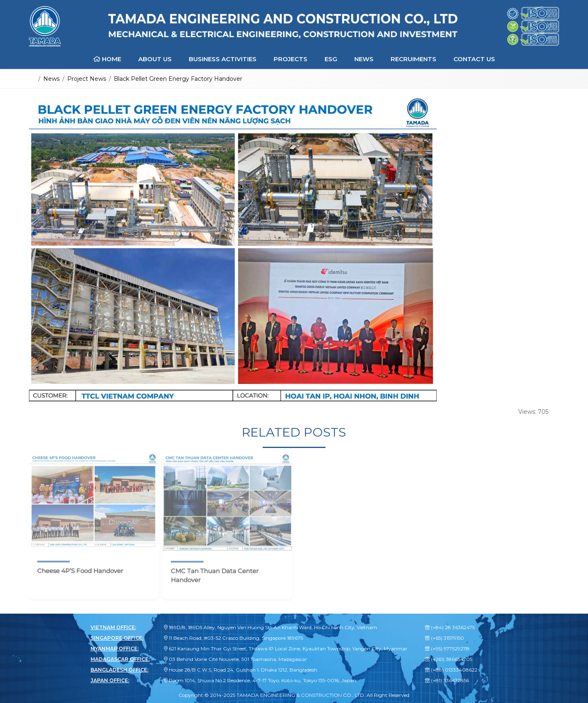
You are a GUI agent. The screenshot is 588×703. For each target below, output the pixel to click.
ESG (331, 59)
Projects (291, 59)
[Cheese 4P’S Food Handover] (94, 507)
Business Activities (223, 59)
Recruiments (413, 59)
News (364, 59)
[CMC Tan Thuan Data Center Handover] (228, 507)
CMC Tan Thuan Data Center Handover (215, 580)
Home (107, 59)
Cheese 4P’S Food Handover (80, 576)
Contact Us (474, 59)
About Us (155, 59)
